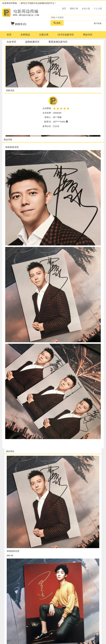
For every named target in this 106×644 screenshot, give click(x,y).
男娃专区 (88, 35)
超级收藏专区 (32, 42)
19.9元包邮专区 (66, 35)
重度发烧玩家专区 (58, 42)
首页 (9, 35)
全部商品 (25, 35)
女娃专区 (11, 42)
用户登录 (98, 23)
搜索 (57, 23)
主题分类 (44, 35)
